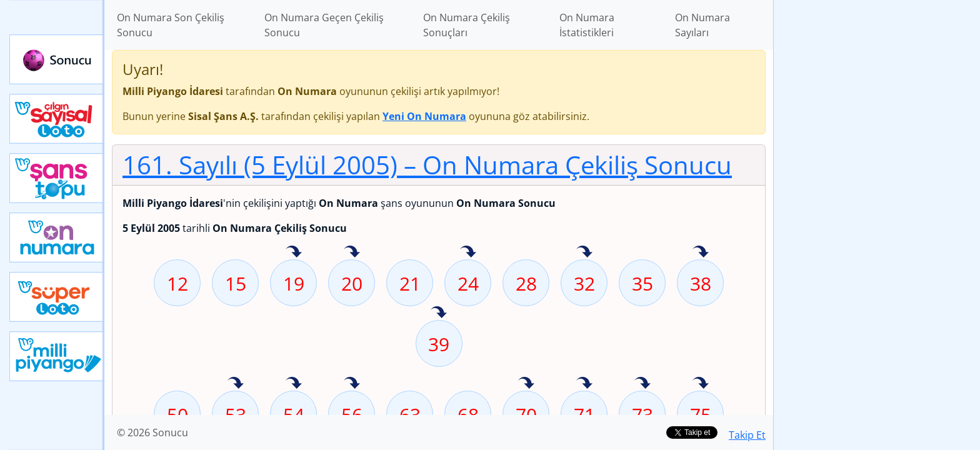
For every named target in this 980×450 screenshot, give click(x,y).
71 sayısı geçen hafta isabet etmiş (584, 384)
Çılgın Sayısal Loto (57, 119)
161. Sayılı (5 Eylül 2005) (427, 165)
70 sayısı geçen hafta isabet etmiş (526, 384)
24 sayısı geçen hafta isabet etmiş (468, 252)
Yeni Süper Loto (57, 297)
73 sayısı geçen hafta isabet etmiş (642, 384)
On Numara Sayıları (702, 25)
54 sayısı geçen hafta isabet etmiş (294, 384)
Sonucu (57, 59)
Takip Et (747, 435)
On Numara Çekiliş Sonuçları (467, 25)
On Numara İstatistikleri (587, 25)
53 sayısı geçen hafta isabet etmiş (236, 384)
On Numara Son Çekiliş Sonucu (171, 25)
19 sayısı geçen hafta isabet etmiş (294, 252)
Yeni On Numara (57, 237)
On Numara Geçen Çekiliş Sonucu (324, 25)
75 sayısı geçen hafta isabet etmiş (701, 384)
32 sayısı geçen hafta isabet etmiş (584, 252)
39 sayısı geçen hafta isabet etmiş (439, 313)
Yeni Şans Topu (57, 178)
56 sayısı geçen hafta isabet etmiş (352, 384)
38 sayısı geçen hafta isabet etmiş (701, 252)
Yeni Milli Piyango (57, 356)
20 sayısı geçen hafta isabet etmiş (352, 252)
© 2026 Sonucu (152, 432)
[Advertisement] (877, 197)
